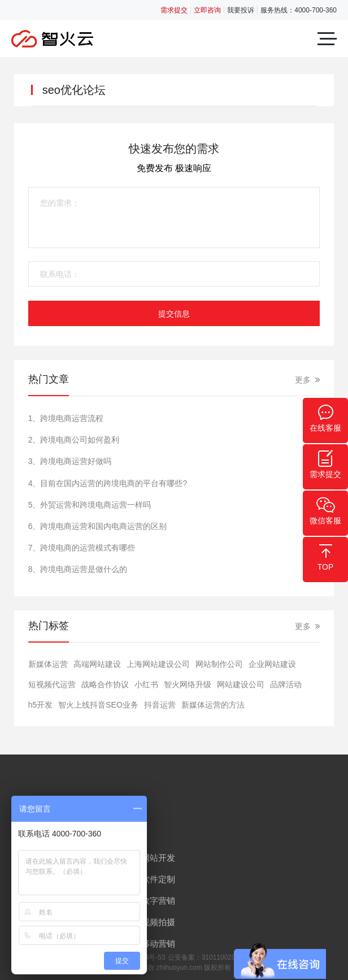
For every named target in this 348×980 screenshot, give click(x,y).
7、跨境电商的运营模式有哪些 (82, 548)
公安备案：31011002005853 (211, 957)
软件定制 (158, 879)
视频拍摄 (158, 922)
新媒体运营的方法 (213, 705)
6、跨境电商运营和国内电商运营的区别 (98, 526)
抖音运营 (160, 705)
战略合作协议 (105, 684)
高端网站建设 (97, 664)
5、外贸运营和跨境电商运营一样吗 (90, 505)
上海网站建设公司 (158, 664)
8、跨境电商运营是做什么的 (78, 569)
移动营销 (158, 944)
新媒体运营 (48, 664)
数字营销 (158, 901)
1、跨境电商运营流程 (66, 418)
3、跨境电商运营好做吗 (70, 461)
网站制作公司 (219, 664)
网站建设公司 (241, 684)
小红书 (146, 684)
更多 (303, 380)
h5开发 (41, 705)
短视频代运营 (52, 684)
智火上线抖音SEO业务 (98, 705)
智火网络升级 (188, 684)
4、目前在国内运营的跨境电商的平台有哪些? (108, 483)
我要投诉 (241, 10)
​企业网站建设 (272, 664)
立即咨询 (207, 10)
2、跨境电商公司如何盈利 (74, 440)
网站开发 (158, 858)
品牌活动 (286, 684)
